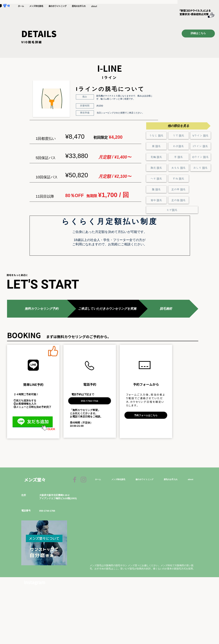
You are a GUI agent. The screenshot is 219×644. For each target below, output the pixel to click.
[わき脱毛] (179, 146)
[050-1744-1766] (90, 401)
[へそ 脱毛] (156, 179)
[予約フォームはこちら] (146, 415)
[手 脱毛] (179, 157)
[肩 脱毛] (156, 146)
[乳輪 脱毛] (156, 157)
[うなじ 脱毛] (156, 135)
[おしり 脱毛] (201, 168)
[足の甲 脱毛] (179, 189)
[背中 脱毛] (156, 200)
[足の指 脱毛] (179, 200)
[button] (36, 6)
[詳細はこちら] (198, 34)
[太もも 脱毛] (179, 168)
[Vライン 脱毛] (201, 135)
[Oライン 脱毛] (201, 157)
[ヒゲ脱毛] (172, 210)
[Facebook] (75, 480)
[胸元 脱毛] (156, 168)
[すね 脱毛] (179, 179)
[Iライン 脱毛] (201, 146)
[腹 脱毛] (156, 189)
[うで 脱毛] (179, 135)
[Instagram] (83, 480)
